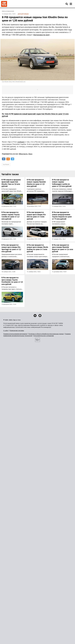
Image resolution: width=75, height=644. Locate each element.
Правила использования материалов (15, 334)
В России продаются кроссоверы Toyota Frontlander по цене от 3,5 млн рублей (12, 281)
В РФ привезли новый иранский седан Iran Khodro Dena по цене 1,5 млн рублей (35, 115)
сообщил (21, 142)
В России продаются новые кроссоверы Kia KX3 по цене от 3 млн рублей (36, 216)
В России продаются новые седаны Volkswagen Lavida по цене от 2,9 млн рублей (62, 183)
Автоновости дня (41, 35)
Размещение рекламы (17, 331)
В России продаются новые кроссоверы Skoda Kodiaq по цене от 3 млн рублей (37, 248)
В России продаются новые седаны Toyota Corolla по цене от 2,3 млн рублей (11, 216)
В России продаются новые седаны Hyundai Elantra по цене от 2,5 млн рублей (36, 183)
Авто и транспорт (8, 11)
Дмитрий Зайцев (23, 14)
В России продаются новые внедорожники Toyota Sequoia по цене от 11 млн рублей (62, 216)
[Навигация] (71, 4)
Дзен (30, 154)
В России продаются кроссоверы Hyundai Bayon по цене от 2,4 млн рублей (63, 248)
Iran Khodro (6, 165)
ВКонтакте (23, 154)
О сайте (6, 331)
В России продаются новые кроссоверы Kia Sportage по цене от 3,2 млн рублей (11, 248)
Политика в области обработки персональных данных (46, 334)
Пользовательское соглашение (44, 336)
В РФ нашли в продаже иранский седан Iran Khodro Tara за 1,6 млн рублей (11, 183)
